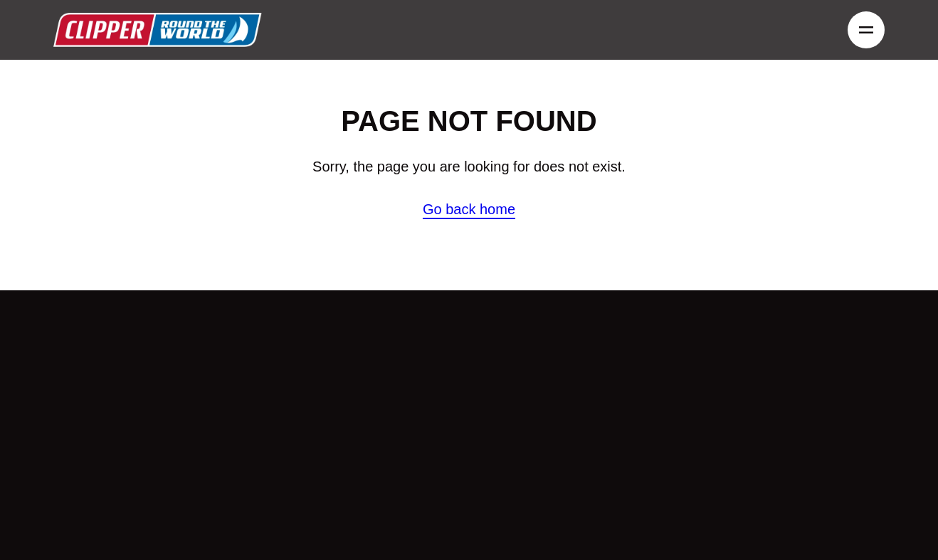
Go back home (469, 209)
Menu (862, 30)
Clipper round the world (158, 30)
